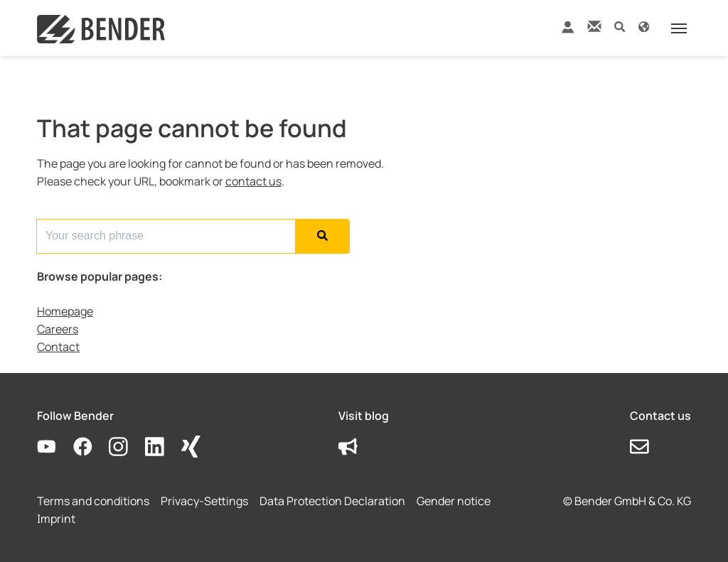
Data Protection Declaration (332, 501)
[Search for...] (166, 236)
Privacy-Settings (204, 501)
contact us (253, 181)
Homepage (65, 311)
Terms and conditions (93, 501)
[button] (620, 26)
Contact (58, 347)
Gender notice (454, 501)
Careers (58, 329)
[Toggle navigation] (679, 28)
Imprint (56, 519)
